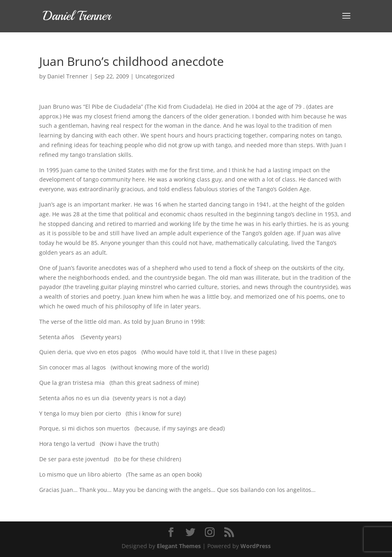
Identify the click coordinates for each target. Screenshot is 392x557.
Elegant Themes (179, 546)
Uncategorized (155, 76)
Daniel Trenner (68, 76)
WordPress (256, 546)
